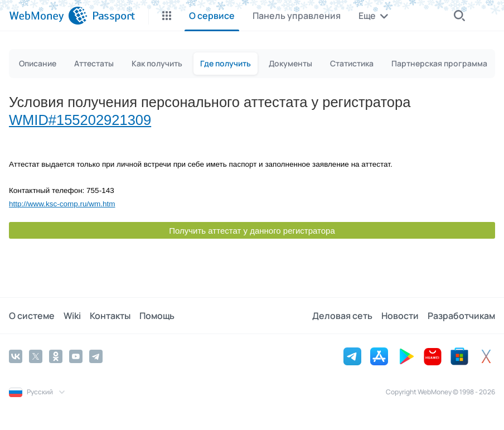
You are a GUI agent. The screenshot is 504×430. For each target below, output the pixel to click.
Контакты (110, 316)
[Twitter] (36, 356)
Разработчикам (461, 316)
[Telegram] (96, 356)
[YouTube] (76, 356)
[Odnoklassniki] (56, 356)
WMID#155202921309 (80, 120)
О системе (32, 316)
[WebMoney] (48, 16)
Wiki (72, 316)
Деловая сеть (342, 316)
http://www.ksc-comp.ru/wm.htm (62, 204)
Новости (400, 316)
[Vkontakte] (16, 356)
